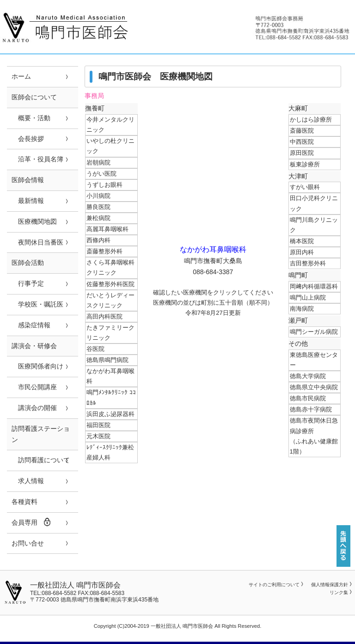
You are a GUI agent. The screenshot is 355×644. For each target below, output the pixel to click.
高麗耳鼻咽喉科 (107, 229)
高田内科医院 (104, 316)
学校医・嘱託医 (37, 304)
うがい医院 (101, 174)
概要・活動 (31, 118)
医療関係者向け (37, 366)
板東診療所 (305, 164)
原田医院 (302, 153)
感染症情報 (31, 325)
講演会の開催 (34, 408)
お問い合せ (28, 543)
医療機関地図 (34, 221)
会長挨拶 (28, 139)
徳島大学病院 (308, 376)
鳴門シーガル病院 (314, 332)
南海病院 (302, 309)
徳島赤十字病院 (311, 409)
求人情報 (28, 481)
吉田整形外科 (308, 263)
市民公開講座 (34, 387)
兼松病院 (98, 218)
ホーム (21, 76)
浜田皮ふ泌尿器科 (110, 414)
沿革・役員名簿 (37, 159)
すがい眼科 (305, 187)
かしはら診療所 (311, 120)
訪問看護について (41, 460)
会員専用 (31, 522)
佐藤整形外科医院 (110, 284)
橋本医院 (302, 241)
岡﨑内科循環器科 (314, 286)
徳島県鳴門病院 (107, 360)
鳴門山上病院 (308, 297)
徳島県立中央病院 (314, 387)
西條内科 (98, 240)
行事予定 (28, 283)
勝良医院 (98, 207)
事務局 (94, 96)
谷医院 (95, 349)
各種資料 (24, 502)
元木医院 (98, 436)
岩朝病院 (98, 163)
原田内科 (302, 252)
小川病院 (98, 196)
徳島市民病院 (308, 398)
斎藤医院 (302, 131)
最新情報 (28, 201)
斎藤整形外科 (104, 251)
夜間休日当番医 (37, 242)
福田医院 (98, 425)
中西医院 (302, 142)
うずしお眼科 (104, 185)
